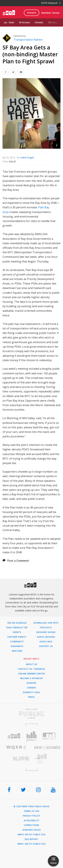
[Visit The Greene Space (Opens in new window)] (47, 759)
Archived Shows (46, 632)
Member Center (50, 13)
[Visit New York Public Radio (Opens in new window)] (32, 714)
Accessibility (32, 821)
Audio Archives (46, 637)
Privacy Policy (32, 816)
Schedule (39, 22)
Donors (32, 683)
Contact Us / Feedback (32, 669)
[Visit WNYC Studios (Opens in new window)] (49, 736)
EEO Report (32, 839)
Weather (17, 651)
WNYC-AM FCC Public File (32, 844)
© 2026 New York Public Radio (32, 807)
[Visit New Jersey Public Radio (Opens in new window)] (16, 759)
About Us (32, 664)
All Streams (24, 22)
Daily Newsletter (17, 628)
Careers (32, 688)
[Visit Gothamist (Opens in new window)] (32, 736)
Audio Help (46, 642)
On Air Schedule (17, 623)
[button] (57, 145)
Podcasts (46, 628)
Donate (32, 13)
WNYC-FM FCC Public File (32, 835)
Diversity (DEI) (32, 692)
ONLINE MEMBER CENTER (32, 674)
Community (17, 642)
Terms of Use (32, 811)
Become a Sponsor (32, 678)
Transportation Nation (28, 40)
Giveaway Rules (32, 830)
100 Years (53, 22)
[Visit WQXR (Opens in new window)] (16, 747)
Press (32, 697)
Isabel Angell (27, 157)
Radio (12, 22)
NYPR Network (51, 3)
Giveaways (17, 646)
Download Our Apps (46, 623)
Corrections (32, 825)
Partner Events (17, 637)
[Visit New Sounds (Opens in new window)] (47, 748)
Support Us (46, 646)
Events (17, 632)
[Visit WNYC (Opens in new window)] (14, 736)
